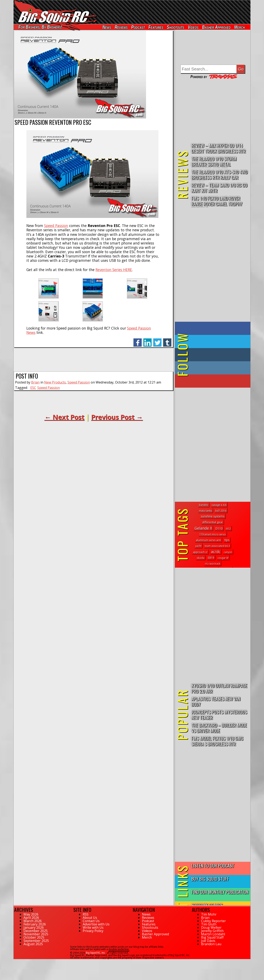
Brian (35, 382)
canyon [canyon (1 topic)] (228, 552)
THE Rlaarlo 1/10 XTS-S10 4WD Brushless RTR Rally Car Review (219, 175)
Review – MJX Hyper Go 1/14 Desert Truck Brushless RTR (219, 148)
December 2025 (36, 931)
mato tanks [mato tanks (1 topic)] (206, 511)
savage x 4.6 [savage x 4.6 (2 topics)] (219, 505)
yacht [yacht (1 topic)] (198, 546)
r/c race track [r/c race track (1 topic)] (213, 564)
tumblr (167, 340)
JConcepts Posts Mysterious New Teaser (219, 715)
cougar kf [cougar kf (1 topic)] (223, 558)
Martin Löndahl (213, 934)
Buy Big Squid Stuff (210, 879)
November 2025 (36, 934)
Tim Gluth (209, 924)
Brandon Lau (211, 944)
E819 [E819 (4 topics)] (211, 558)
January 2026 (34, 927)
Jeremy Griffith (212, 931)
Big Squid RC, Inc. (96, 953)
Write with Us (93, 927)
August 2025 (33, 944)
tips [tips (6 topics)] (227, 540)
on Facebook (214, 328)
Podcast (138, 27)
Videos (193, 27)
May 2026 (31, 914)
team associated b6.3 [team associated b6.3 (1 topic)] (217, 546)
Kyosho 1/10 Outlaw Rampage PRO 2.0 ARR (219, 688)
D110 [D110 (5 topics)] (219, 528)
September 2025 (36, 941)
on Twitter (218, 341)
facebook (138, 340)
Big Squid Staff (212, 937)
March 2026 (33, 921)
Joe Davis (208, 941)
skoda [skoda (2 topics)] (201, 558)
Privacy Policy (93, 931)
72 (15, 961)
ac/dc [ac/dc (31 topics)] (216, 552)
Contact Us (91, 921)
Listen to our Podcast (213, 865)
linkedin (147, 340)
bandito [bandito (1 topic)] (204, 505)
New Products (55, 382)
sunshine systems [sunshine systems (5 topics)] (213, 516)
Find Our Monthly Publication (220, 892)
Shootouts (175, 27)
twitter (157, 340)
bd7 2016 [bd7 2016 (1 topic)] (221, 511)
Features (156, 27)
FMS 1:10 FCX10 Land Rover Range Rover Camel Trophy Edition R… (217, 201)
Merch (239, 27)
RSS (86, 914)
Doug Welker (211, 927)
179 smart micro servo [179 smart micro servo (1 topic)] (213, 534)
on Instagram (212, 368)
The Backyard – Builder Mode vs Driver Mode (219, 728)
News (107, 27)
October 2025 (34, 937)
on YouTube (216, 381)
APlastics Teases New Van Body (216, 701)
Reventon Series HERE (114, 270)
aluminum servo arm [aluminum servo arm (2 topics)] (209, 540)
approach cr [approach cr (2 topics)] (200, 552)
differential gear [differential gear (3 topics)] (213, 522)
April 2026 (31, 918)
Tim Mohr (209, 914)
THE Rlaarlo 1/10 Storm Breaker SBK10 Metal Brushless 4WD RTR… (214, 162)
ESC (33, 388)
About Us (90, 918)
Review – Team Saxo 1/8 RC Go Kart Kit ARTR (219, 188)
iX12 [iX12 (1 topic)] (228, 529)
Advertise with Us (96, 924)
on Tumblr (218, 355)
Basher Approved (216, 27)
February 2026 (35, 924)
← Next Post (64, 417)
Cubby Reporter (213, 921)
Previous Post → (117, 417)
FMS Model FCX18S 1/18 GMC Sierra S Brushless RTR (217, 741)
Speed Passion (56, 226)
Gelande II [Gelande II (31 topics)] (203, 528)
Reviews (121, 27)
